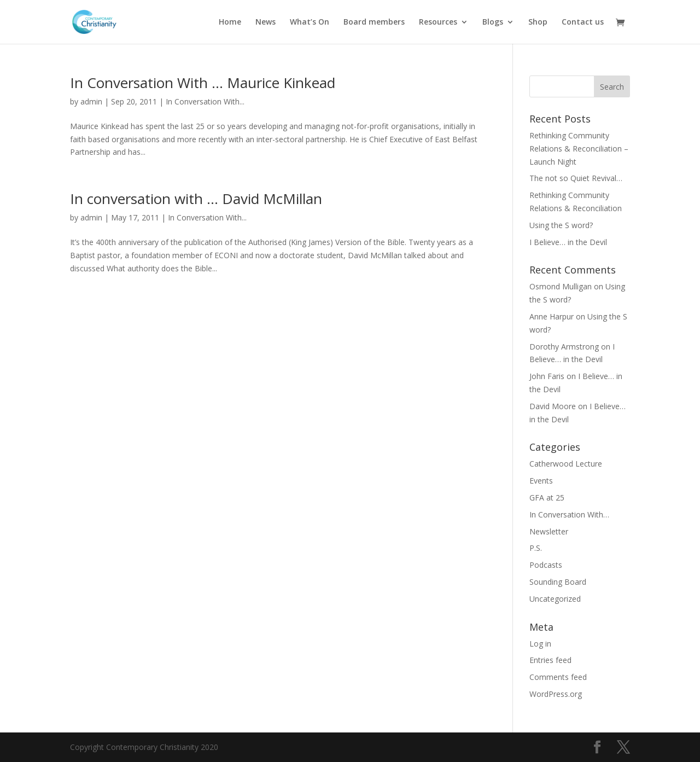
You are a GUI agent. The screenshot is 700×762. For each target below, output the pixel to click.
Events (541, 481)
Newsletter (549, 531)
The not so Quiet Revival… (576, 178)
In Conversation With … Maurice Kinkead (203, 83)
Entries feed (550, 660)
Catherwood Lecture (566, 464)
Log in (540, 644)
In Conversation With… (569, 514)
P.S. (536, 548)
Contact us (583, 22)
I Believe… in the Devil (568, 242)
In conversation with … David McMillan (196, 199)
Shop (538, 22)
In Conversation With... (205, 101)
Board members (374, 22)
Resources (438, 22)
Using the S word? (561, 225)
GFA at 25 (547, 498)
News (266, 22)
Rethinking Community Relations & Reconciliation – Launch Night (579, 149)
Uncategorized (555, 599)
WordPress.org (556, 694)
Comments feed (558, 677)
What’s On (310, 22)
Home (230, 22)
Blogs (493, 22)
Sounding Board (558, 582)
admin (91, 101)
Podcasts (546, 565)
